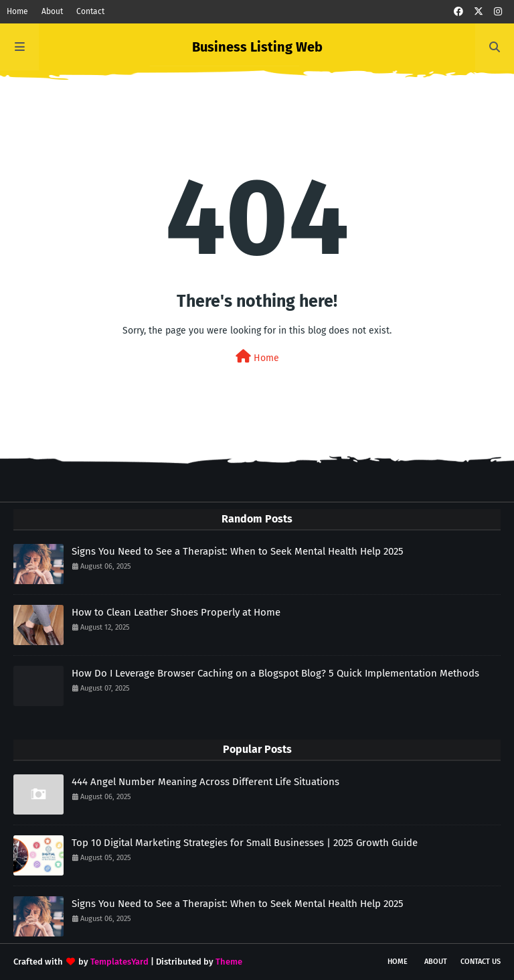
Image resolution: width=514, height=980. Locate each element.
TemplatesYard (119, 962)
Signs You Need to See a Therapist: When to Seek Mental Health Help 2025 (238, 551)
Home (17, 11)
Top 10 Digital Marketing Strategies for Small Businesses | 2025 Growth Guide (245, 843)
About (52, 11)
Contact (90, 11)
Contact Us (481, 962)
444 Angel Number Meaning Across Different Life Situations (205, 782)
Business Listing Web (257, 47)
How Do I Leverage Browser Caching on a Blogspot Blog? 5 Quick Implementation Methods (275, 673)
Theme (229, 962)
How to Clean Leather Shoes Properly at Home (176, 612)
